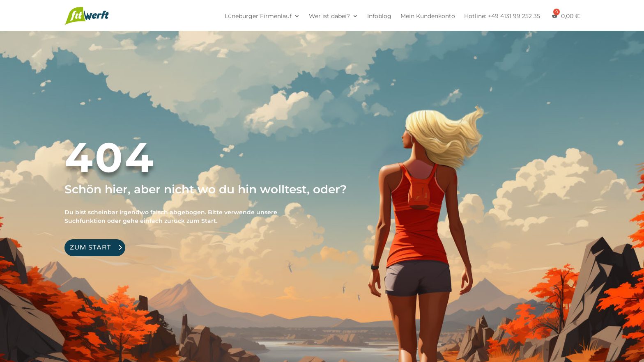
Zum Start (91, 247)
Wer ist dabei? (329, 16)
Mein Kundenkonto (428, 16)
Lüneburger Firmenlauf (258, 16)
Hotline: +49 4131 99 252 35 (502, 16)
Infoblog (379, 16)
